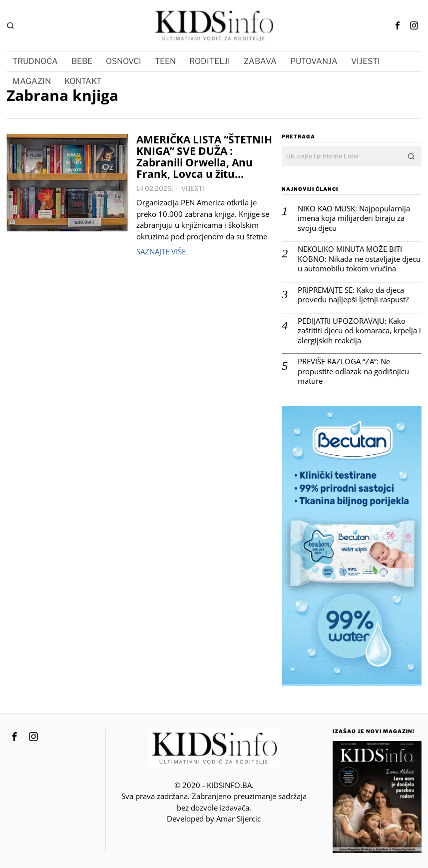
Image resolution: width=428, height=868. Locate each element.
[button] (412, 156)
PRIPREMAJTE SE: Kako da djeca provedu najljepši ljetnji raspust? (353, 295)
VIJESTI (193, 188)
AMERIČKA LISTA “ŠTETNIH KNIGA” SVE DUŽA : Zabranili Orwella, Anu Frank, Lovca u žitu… (204, 157)
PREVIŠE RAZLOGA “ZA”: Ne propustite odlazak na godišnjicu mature (353, 371)
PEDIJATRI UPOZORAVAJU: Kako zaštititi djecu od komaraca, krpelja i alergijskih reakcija (359, 331)
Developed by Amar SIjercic (214, 819)
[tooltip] (398, 25)
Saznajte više (161, 251)
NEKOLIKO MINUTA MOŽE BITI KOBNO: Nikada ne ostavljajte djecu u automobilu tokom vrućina (359, 259)
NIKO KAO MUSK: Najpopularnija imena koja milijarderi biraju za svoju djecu (354, 218)
